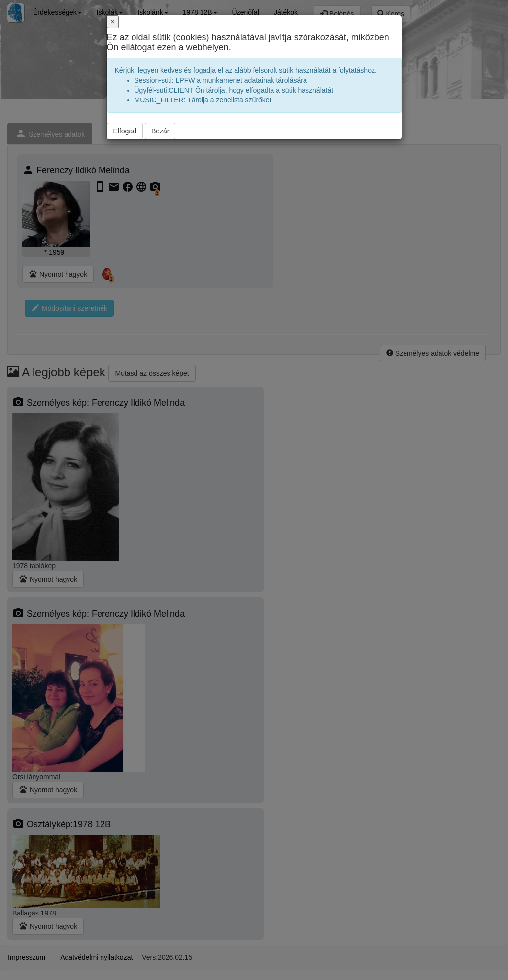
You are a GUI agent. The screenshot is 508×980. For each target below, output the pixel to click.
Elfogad (125, 131)
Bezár (160, 131)
